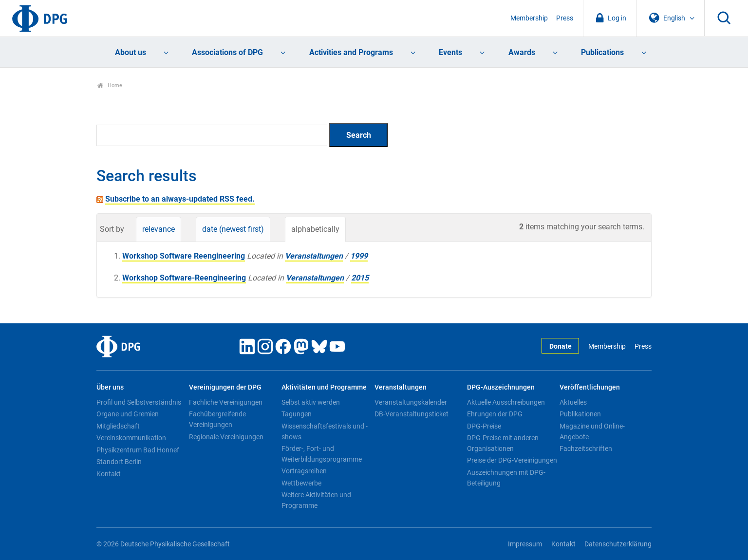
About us (131, 52)
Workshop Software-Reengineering (184, 278)
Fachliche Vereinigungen (226, 402)
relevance (159, 229)
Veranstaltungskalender (411, 402)
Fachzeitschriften (586, 448)
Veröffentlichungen (590, 387)
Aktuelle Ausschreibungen (506, 402)
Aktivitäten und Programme (324, 387)
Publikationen (580, 414)
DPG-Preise (484, 426)
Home (110, 85)
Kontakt (109, 474)
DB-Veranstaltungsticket (411, 414)
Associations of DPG (227, 52)
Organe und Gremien (128, 414)
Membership (529, 18)
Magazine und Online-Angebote (592, 431)
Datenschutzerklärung (618, 544)
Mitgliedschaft (118, 426)
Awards (522, 52)
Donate (561, 346)
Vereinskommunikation (131, 438)
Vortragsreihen (304, 471)
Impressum (525, 544)
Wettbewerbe (301, 483)
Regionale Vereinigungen (226, 437)
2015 (360, 278)
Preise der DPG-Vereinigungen (512, 460)
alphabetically (315, 229)
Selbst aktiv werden (311, 402)
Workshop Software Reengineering (184, 256)
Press (565, 18)
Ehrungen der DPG (495, 414)
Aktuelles (573, 402)
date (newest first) (233, 229)
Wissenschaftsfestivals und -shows (325, 431)
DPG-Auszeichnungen (501, 387)
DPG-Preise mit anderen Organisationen (503, 443)
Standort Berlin (119, 462)
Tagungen (297, 414)
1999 (359, 256)
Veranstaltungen (314, 256)
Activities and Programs (351, 52)
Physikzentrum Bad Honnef (138, 450)
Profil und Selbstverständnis (139, 402)
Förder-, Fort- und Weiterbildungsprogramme (322, 454)
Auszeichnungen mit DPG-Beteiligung (506, 478)
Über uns (110, 387)
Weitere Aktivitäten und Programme (316, 500)
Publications (602, 52)
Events (450, 52)
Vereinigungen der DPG (225, 387)
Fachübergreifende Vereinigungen (217, 419)
